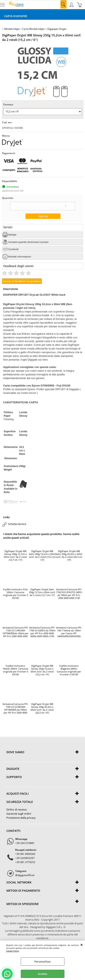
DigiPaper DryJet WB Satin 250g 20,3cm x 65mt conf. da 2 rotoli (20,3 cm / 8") (69, 556)
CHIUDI (82, 945)
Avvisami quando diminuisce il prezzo (28, 242)
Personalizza (42, 962)
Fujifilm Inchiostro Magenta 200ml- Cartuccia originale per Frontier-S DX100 (69, 670)
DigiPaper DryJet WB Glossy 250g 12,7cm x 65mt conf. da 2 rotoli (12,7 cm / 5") (15, 556)
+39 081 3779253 (25, 862)
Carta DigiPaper (16, 16)
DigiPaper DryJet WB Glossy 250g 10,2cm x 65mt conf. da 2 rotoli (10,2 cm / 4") (42, 670)
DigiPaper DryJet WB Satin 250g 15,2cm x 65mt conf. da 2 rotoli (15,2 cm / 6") (42, 556)
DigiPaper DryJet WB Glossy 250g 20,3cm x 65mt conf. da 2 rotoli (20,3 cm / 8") (42, 708)
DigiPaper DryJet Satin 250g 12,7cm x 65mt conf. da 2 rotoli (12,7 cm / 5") (42, 592)
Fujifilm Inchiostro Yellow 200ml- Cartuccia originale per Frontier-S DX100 (16, 670)
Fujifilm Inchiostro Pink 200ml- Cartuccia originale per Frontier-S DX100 (16, 594)
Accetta (43, 974)
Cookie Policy (13, 951)
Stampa (12, 235)
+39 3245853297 (25, 858)
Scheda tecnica (17, 524)
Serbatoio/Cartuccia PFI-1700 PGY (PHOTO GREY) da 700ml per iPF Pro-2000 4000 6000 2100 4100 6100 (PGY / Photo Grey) (69, 594)
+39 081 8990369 (25, 854)
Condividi (13, 249)
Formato (8, 104)
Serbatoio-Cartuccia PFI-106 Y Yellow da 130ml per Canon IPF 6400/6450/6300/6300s (69, 632)
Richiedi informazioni (20, 257)
